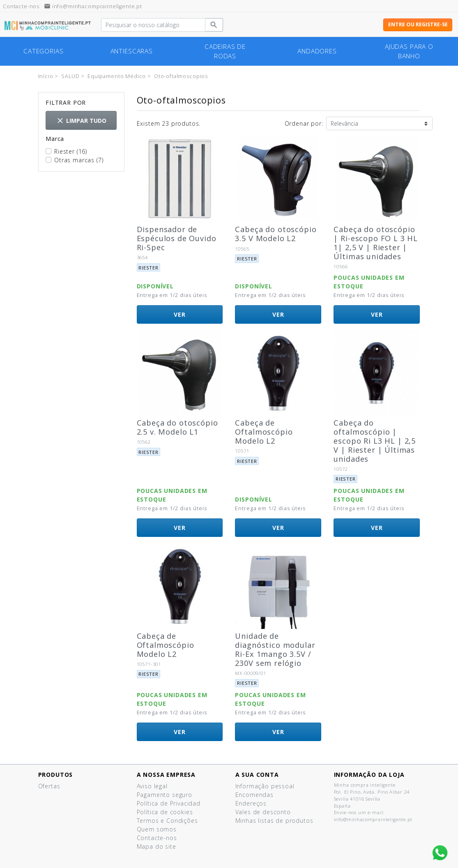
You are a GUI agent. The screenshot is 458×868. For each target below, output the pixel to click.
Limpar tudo (81, 121)
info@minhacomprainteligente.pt (93, 6)
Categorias (43, 51)
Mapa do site (157, 846)
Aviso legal (152, 786)
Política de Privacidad (169, 803)
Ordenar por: (304, 123)
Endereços (251, 803)
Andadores (317, 51)
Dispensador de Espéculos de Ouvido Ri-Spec (177, 238)
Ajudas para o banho (409, 51)
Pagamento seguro (165, 795)
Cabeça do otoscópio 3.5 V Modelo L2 (276, 234)
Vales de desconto (263, 812)
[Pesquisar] (153, 25)
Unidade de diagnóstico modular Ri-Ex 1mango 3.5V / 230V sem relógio (275, 649)
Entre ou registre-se (418, 24)
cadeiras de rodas (225, 51)
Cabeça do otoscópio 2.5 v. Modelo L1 (177, 427)
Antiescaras (132, 51)
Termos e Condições (167, 821)
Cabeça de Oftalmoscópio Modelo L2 (264, 432)
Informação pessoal (265, 786)
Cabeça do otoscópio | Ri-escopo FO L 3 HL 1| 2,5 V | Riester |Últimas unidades (376, 243)
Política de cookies (165, 812)
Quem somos (157, 829)
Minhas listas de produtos (274, 821)
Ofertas (49, 786)
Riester (71, 151)
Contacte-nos (157, 838)
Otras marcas (79, 160)
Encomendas (254, 795)
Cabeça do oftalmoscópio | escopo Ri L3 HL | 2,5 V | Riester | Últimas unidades (375, 441)
